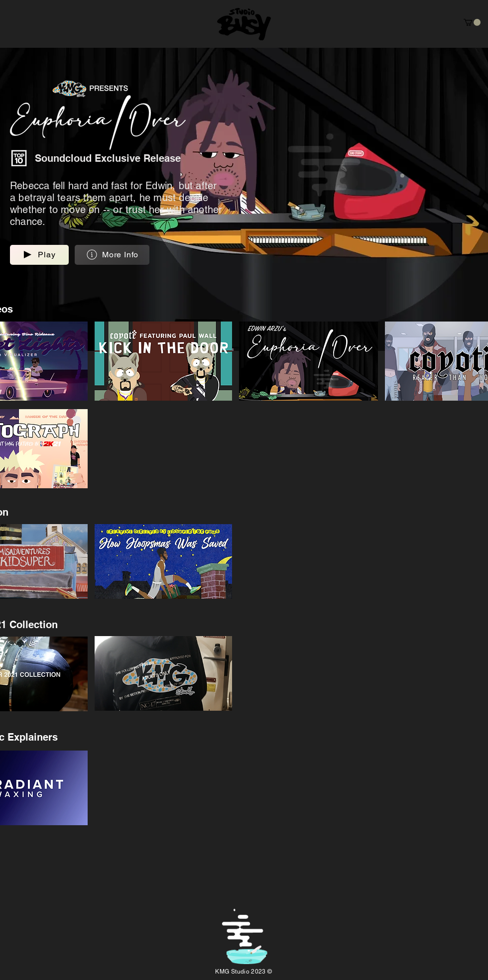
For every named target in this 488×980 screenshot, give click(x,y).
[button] (472, 22)
